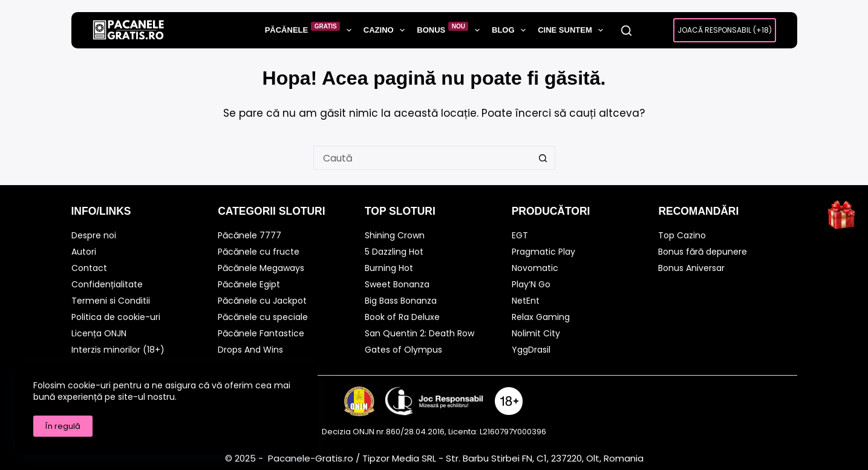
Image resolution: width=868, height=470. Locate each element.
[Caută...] (422, 158)
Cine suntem (573, 30)
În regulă (63, 426)
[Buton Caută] (543, 158)
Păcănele (311, 30)
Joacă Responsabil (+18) (725, 30)
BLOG (511, 30)
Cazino (387, 30)
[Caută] (626, 31)
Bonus (451, 30)
